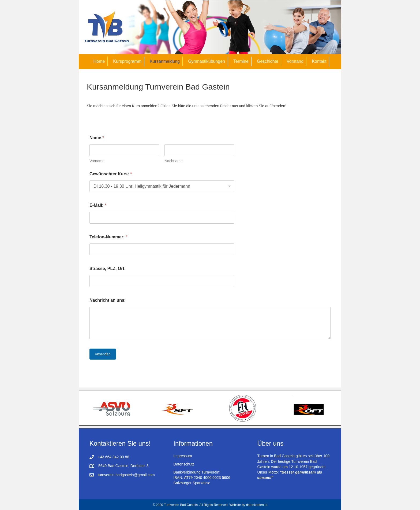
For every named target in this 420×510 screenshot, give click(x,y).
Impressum (183, 456)
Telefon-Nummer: (108, 237)
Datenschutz (184, 464)
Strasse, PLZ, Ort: (108, 269)
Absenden (103, 354)
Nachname (174, 161)
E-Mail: (98, 205)
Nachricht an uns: (108, 300)
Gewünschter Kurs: (111, 174)
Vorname (97, 161)
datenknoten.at (257, 505)
